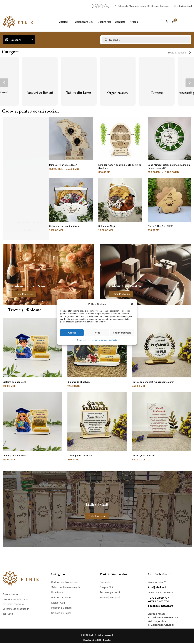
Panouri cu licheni (62, 609)
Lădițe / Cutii (97, 93)
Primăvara (57, 593)
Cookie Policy (83, 340)
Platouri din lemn (19, 93)
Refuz (97, 333)
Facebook (154, 607)
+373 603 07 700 (159, 602)
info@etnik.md (157, 588)
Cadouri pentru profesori (66, 583)
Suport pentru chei (136, 93)
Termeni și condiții (99, 340)
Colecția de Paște (61, 614)
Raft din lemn (58, 93)
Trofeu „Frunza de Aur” (144, 456)
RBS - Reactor (104, 641)
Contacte (113, 340)
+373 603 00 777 (159, 599)
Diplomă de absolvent (14, 382)
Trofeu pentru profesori (79, 456)
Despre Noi (106, 588)
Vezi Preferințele (122, 333)
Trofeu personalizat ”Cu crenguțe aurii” (152, 382)
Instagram (167, 607)
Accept (72, 333)
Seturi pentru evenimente (66, 588)
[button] (132, 304)
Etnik (91, 636)
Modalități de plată (110, 598)
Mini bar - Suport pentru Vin (175, 95)
